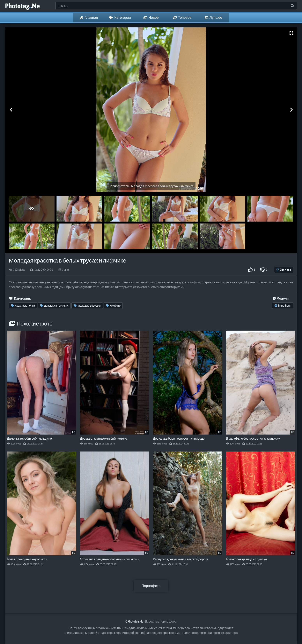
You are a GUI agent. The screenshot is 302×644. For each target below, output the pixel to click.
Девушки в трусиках (54, 306)
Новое (151, 18)
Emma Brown (283, 306)
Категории (120, 18)
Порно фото (151, 586)
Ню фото (113, 306)
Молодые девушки (87, 306)
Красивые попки (23, 306)
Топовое (182, 18)
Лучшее (213, 18)
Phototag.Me (22, 6)
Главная (89, 18)
